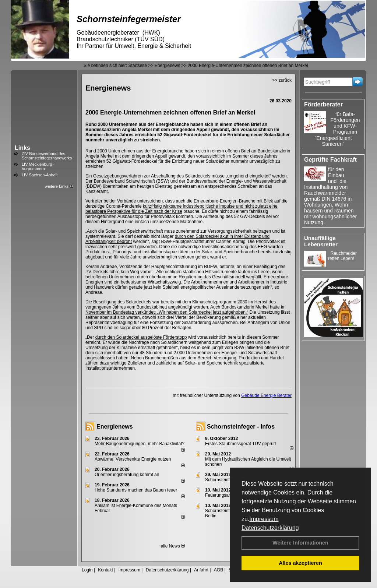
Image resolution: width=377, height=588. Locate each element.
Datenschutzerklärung (270, 528)
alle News (173, 546)
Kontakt (105, 570)
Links (22, 148)
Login (87, 570)
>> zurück (282, 80)
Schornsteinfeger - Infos (241, 427)
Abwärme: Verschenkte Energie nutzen (133, 459)
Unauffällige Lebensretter (321, 241)
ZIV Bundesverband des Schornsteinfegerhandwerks (47, 156)
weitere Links (59, 186)
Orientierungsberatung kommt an (127, 475)
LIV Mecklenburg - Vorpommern (38, 166)
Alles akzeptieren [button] (300, 563)
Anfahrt (201, 570)
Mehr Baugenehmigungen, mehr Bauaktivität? (140, 444)
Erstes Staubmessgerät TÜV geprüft (241, 444)
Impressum (264, 519)
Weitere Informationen (300, 543)
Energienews (115, 427)
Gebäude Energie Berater (266, 395)
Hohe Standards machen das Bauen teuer (136, 490)
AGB (219, 570)
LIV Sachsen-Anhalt (40, 175)
